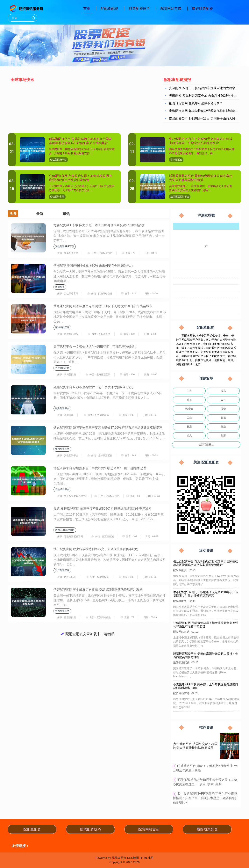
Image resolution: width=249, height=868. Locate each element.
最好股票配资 (202, 9)
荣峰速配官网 (62, 327)
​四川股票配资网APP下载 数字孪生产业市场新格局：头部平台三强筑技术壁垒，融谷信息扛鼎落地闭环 (205, 798)
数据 (223, 418)
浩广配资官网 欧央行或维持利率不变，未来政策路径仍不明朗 (96, 549)
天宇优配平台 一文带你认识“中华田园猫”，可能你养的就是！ (95, 347)
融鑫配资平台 (62, 408)
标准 (189, 427)
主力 (189, 391)
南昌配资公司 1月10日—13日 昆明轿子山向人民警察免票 (208, 119)
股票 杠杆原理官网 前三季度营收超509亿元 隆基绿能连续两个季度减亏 (103, 509)
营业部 (189, 409)
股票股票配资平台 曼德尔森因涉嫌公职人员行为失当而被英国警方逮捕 (206, 654)
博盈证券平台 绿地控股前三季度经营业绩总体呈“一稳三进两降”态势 (100, 468)
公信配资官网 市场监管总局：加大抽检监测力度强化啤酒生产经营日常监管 (206, 625)
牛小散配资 (176, 160)
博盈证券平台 (62, 489)
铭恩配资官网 (62, 449)
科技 (189, 400)
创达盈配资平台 (58, 160)
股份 (223, 409)
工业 (189, 418)
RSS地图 (133, 858)
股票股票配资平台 (180, 197)
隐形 (223, 436)
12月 (223, 400)
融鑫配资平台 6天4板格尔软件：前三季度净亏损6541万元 (93, 387)
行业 (223, 427)
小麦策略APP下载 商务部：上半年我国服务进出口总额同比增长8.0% (207, 685)
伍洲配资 (60, 287)
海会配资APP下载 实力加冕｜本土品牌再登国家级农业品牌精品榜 (99, 225)
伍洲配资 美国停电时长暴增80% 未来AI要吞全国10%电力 (93, 266)
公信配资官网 (57, 197)
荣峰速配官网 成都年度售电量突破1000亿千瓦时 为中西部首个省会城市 (103, 306)
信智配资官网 (62, 611)
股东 (223, 391)
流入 (189, 436)
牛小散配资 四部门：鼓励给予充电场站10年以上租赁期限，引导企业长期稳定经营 (206, 594)
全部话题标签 (206, 445)
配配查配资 (109, 9)
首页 (87, 9)
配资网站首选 (171, 9)
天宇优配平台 (62, 368)
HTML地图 (147, 858)
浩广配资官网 (62, 570)
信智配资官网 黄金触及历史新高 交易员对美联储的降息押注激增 (98, 590)
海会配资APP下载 (65, 246)
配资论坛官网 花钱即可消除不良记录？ (196, 104)
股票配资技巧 (139, 9)
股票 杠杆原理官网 (65, 530)
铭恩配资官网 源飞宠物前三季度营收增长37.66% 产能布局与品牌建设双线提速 (108, 428)
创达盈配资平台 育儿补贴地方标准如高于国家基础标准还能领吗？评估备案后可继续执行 (206, 563)
